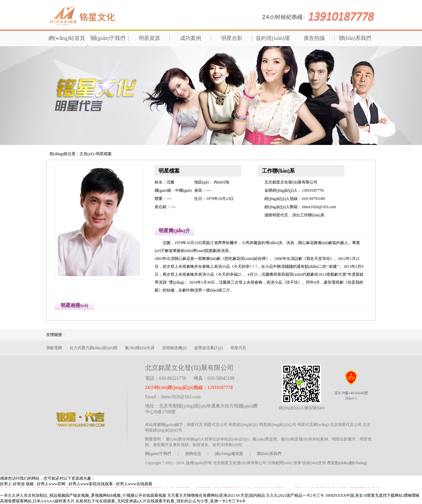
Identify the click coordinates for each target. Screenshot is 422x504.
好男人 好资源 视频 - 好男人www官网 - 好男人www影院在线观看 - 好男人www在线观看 (76, 484)
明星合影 (232, 38)
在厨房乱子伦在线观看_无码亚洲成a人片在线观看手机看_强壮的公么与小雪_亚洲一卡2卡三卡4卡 (160, 501)
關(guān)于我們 (108, 38)
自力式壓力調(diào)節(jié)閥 (93, 348)
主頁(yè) (87, 154)
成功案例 (191, 38)
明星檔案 (104, 154)
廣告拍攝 (314, 38)
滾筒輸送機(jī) (175, 348)
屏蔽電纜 (54, 348)
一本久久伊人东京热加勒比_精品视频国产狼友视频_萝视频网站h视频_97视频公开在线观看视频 (83, 495)
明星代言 (238, 348)
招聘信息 (193, 454)
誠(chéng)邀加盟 (229, 454)
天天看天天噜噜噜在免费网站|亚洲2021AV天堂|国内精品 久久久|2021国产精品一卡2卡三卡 (246, 495)
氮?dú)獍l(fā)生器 (140, 348)
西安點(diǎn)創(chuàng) (347, 463)
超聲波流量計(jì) (209, 348)
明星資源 (149, 38)
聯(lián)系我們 (355, 38)
